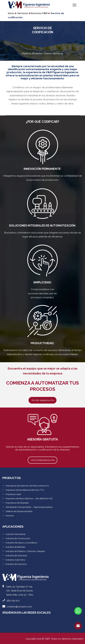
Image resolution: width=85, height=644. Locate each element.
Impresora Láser (13, 494)
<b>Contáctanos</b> (42, 460)
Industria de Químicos (16, 564)
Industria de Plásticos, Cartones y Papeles (25, 551)
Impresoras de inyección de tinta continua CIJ (27, 486)
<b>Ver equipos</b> (42, 400)
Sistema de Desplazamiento (19, 511)
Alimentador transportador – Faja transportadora (29, 507)
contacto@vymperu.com (19, 607)
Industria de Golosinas (16, 555)
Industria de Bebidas (15, 547)
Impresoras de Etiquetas (17, 503)
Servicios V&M (39, 13)
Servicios (23, 13)
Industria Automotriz (15, 560)
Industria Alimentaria (15, 534)
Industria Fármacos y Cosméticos (21, 543)
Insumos (10, 516)
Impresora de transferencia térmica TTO (25, 490)
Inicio (11, 13)
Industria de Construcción (18, 538)
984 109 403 (13, 601)
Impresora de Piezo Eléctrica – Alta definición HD (29, 498)
